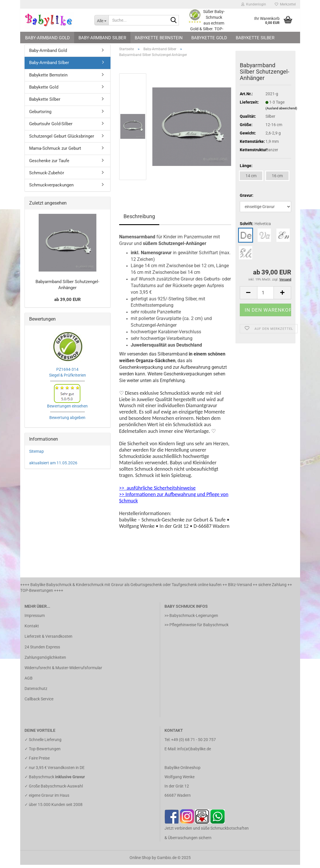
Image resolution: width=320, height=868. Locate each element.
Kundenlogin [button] (254, 4)
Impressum (35, 619)
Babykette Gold (209, 38)
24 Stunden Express (42, 650)
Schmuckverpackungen (51, 188)
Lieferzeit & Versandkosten (48, 640)
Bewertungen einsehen (67, 409)
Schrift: (255, 227)
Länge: (246, 169)
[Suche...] (101, 20)
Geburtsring (40, 115)
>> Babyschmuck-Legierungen (191, 619)
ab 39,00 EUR (68, 303)
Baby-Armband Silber (102, 38)
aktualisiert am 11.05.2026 (53, 466)
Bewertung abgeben (67, 421)
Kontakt (32, 629)
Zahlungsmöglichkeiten (45, 661)
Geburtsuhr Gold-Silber (51, 127)
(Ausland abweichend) (281, 112)
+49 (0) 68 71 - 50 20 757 (193, 743)
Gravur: (247, 199)
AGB (29, 681)
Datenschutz (36, 692)
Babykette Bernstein (159, 38)
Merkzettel (285, 4)
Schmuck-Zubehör (47, 176)
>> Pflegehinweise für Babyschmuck (197, 628)
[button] (248, 296)
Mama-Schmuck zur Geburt (55, 151)
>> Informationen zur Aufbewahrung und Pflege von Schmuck (174, 501)
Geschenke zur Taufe (49, 164)
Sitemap (37, 454)
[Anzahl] (266, 296)
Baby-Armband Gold (47, 38)
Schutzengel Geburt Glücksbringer (62, 139)
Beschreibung (139, 219)
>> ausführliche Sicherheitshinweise (157, 491)
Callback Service (39, 702)
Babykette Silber (255, 38)
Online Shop (140, 861)
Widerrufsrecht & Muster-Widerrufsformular (63, 671)
